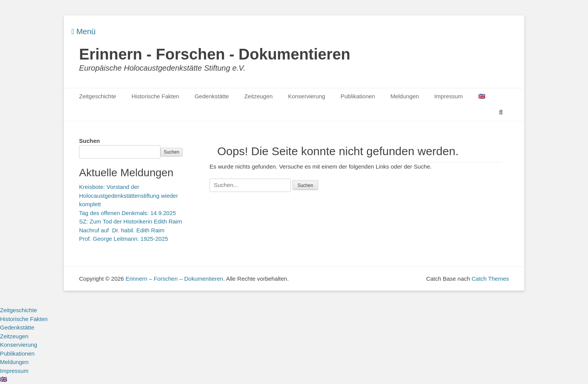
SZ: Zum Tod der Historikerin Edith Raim (130, 221)
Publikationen (358, 96)
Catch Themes (490, 279)
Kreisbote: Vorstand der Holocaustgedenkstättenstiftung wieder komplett (129, 195)
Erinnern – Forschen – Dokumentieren (174, 279)
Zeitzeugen (258, 96)
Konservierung (306, 96)
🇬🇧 (482, 96)
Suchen (89, 141)
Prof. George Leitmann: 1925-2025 (124, 239)
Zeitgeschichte (98, 96)
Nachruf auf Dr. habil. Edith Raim (122, 230)
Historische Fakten (155, 96)
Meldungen (405, 96)
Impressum (448, 96)
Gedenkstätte (212, 96)
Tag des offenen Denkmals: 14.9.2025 (127, 213)
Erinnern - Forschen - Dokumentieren (215, 54)
